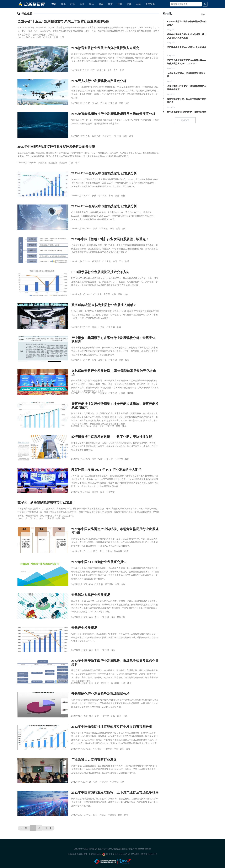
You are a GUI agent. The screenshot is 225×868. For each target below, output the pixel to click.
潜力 (109, 70)
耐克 (94, 360)
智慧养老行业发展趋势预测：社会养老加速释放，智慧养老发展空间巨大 (115, 406)
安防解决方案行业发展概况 (91, 595)
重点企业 (105, 683)
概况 (113, 617)
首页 (54, 4)
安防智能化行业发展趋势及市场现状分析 (100, 694)
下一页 (48, 828)
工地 (121, 261)
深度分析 (96, 136)
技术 (110, 4)
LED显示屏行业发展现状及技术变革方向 (100, 272)
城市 (64, 518)
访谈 (129, 4)
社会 (124, 426)
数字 (119, 327)
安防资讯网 (93, 849)
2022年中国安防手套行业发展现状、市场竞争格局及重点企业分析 (115, 663)
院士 (102, 492)
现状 (121, 103)
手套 (123, 683)
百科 (138, 4)
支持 (122, 782)
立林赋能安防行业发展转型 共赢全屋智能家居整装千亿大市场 (114, 373)
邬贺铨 (95, 492)
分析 (122, 70)
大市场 (122, 393)
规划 (56, 37)
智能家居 (102, 393)
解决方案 (121, 617)
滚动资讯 (185, 120)
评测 (120, 4)
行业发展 (47, 37)
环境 (77, 163)
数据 (127, 459)
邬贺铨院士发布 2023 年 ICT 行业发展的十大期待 (106, 470)
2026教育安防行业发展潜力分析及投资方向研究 (105, 48)
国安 (95, 551)
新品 (91, 4)
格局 (126, 551)
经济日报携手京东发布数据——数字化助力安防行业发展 (112, 437)
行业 (73, 4)
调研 (125, 136)
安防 (39, 37)
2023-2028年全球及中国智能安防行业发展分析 (104, 173)
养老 (95, 426)
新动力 (95, 327)
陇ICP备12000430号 (149, 854)
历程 (126, 815)
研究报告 (109, 584)
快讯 (63, 4)
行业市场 (97, 749)
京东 (94, 459)
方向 (116, 70)
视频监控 (107, 136)
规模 (128, 749)
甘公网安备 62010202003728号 (116, 854)
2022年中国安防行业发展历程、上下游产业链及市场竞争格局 (115, 793)
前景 (131, 136)
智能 (117, 195)
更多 (203, 14)
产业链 (103, 103)
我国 (127, 360)
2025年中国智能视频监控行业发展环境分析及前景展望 (56, 147)
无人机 (95, 103)
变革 (114, 294)
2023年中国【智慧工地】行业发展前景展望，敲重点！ (110, 239)
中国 (71, 163)
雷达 (102, 551)
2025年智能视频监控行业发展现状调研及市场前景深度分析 (113, 114)
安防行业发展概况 (84, 628)
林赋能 (130, 393)
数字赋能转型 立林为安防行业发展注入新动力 (104, 305)
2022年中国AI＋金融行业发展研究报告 (99, 562)
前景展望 (42, 163)
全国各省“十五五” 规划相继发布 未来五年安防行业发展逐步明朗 (63, 21)
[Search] (186, 4)
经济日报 (109, 459)
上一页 (24, 828)
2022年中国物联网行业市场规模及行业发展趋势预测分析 (112, 727)
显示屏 (107, 294)
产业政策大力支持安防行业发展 (94, 760)
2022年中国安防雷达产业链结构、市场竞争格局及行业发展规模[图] (115, 531)
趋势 (118, 426)
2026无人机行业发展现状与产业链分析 (99, 81)
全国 (62, 37)
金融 (123, 584)
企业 (82, 4)
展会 (101, 4)
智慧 (127, 261)
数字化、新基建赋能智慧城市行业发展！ (47, 502)
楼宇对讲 (102, 360)
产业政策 (104, 782)
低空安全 (150, 4)
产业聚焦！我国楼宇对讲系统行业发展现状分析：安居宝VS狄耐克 (114, 340)
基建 (42, 518)
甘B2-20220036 (95, 854)
